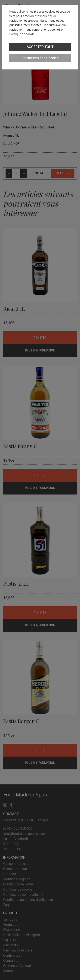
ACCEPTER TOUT (40, 47)
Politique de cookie (22, 34)
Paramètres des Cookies (40, 58)
